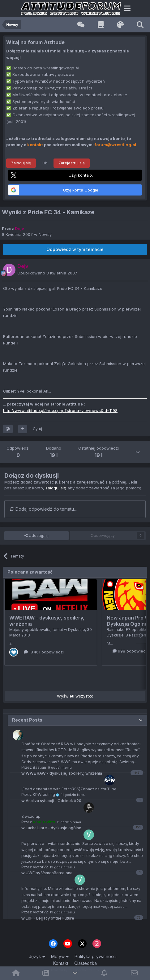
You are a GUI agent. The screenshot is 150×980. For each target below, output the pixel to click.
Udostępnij (36, 536)
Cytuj (37, 429)
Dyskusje (77, 630)
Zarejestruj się (72, 163)
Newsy (45, 234)
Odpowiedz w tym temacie (75, 249)
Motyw (60, 956)
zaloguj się (56, 488)
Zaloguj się (21, 163)
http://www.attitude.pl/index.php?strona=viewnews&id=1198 (60, 410)
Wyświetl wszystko (75, 696)
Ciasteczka (86, 963)
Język (37, 956)
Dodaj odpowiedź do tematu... (43, 509)
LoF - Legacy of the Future (48, 918)
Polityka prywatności (96, 956)
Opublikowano (47, 273)
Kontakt (61, 963)
